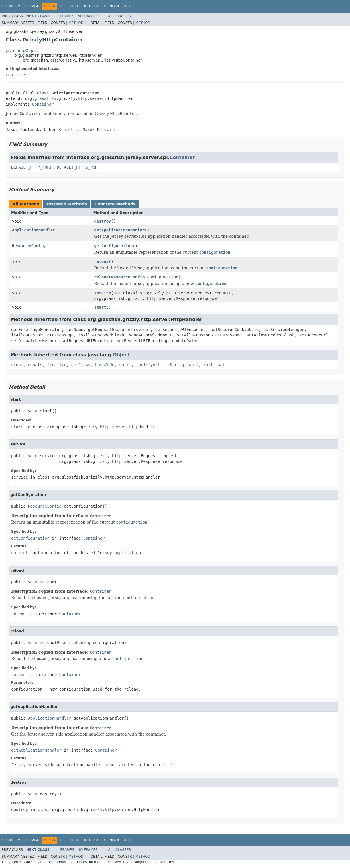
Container (17, 75)
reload (102, 261)
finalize (57, 365)
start (100, 307)
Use (63, 6)
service (103, 293)
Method (76, 23)
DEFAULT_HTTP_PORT (31, 167)
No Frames (88, 16)
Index (114, 6)
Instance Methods (67, 204)
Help (127, 6)
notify (126, 365)
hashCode (105, 365)
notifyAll (149, 365)
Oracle (49, 862)
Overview (11, 6)
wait (194, 365)
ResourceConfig (29, 246)
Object (121, 355)
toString (175, 365)
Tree (75, 6)
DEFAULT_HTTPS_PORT (78, 167)
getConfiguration (114, 246)
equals (35, 365)
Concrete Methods (115, 204)
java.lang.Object (22, 51)
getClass (81, 365)
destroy (103, 221)
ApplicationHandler (34, 230)
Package (31, 6)
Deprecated (94, 6)
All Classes (120, 16)
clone (17, 365)
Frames (67, 16)
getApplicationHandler (120, 230)
